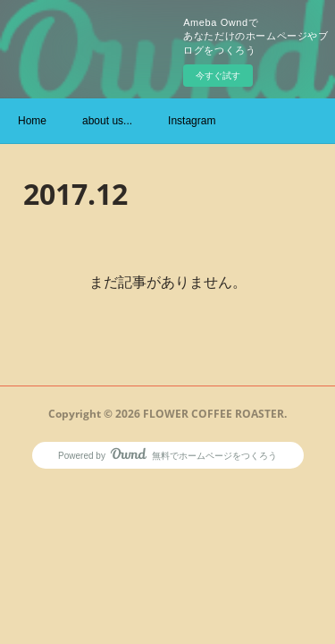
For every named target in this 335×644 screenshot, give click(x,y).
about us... (107, 121)
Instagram (192, 121)
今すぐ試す (218, 76)
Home (32, 121)
